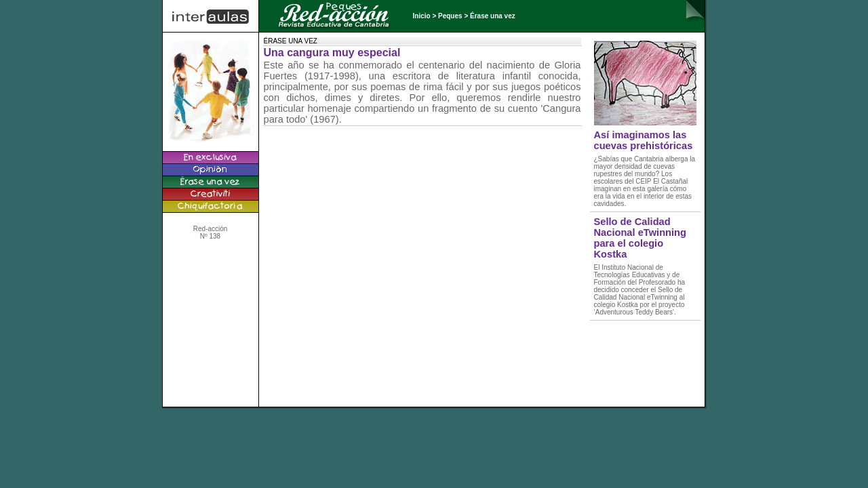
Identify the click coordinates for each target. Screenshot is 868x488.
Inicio (422, 16)
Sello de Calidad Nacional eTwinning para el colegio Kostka (640, 238)
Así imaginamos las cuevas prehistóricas (644, 140)
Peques (450, 16)
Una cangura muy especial (332, 53)
